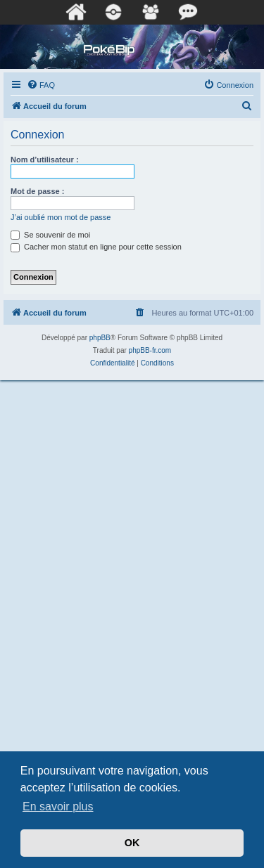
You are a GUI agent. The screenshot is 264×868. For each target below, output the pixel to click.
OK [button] (132, 843)
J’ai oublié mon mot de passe (61, 217)
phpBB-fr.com (150, 350)
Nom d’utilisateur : (45, 160)
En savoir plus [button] (58, 807)
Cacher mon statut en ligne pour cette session (96, 247)
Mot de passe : (37, 191)
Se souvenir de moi (50, 235)
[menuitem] (41, 85)
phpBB (100, 338)
